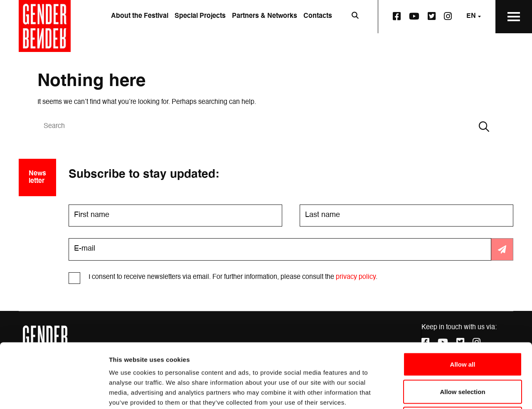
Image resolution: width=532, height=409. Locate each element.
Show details (436, 393)
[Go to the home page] (45, 26)
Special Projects (200, 16)
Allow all (463, 300)
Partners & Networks (265, 16)
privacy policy (356, 277)
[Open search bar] (355, 17)
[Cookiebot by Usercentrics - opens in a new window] (54, 393)
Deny (463, 354)
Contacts (318, 16)
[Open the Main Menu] (514, 17)
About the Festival (140, 16)
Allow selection (462, 327)
